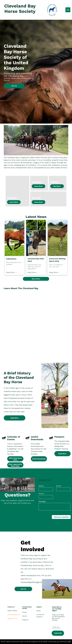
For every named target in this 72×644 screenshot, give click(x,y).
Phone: (41, 494)
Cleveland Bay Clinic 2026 (36, 260)
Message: (42, 501)
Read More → (12, 272)
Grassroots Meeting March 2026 (57, 260)
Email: (59, 486)
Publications (11, 259)
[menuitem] (29, 612)
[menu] (68, 10)
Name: (41, 486)
